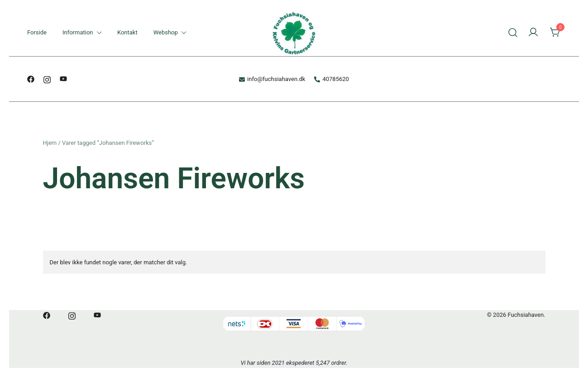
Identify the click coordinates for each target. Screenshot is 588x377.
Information (78, 32)
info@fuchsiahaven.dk (272, 79)
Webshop (166, 32)
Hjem (50, 143)
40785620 (331, 79)
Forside (37, 32)
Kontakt (127, 32)
